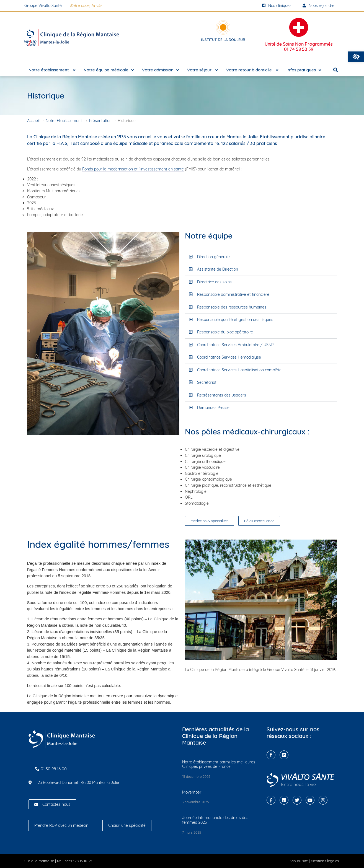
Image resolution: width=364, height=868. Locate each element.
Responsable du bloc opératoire (225, 332)
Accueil (33, 121)
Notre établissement (52, 70)
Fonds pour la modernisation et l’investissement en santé (133, 169)
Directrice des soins (214, 282)
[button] (356, 57)
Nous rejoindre (318, 6)
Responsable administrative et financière (233, 294)
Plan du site (298, 861)
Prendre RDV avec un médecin (61, 825)
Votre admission (160, 70)
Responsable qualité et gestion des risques (235, 320)
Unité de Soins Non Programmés (299, 47)
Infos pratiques (304, 70)
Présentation (100, 121)
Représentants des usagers (222, 395)
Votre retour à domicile (252, 70)
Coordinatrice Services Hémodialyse (229, 357)
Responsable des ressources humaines (232, 307)
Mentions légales (325, 861)
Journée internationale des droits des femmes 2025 (215, 820)
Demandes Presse (213, 408)
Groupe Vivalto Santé (43, 6)
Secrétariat (207, 382)
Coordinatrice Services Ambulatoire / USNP (235, 345)
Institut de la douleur (223, 40)
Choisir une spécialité (127, 825)
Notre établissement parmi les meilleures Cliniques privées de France (219, 764)
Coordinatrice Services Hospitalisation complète (239, 370)
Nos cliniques (277, 6)
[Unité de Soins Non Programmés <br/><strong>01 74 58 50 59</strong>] (299, 27)
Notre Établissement (64, 121)
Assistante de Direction (218, 269)
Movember (192, 792)
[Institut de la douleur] (223, 27)
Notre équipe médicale (109, 70)
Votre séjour (202, 70)
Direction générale (213, 257)
